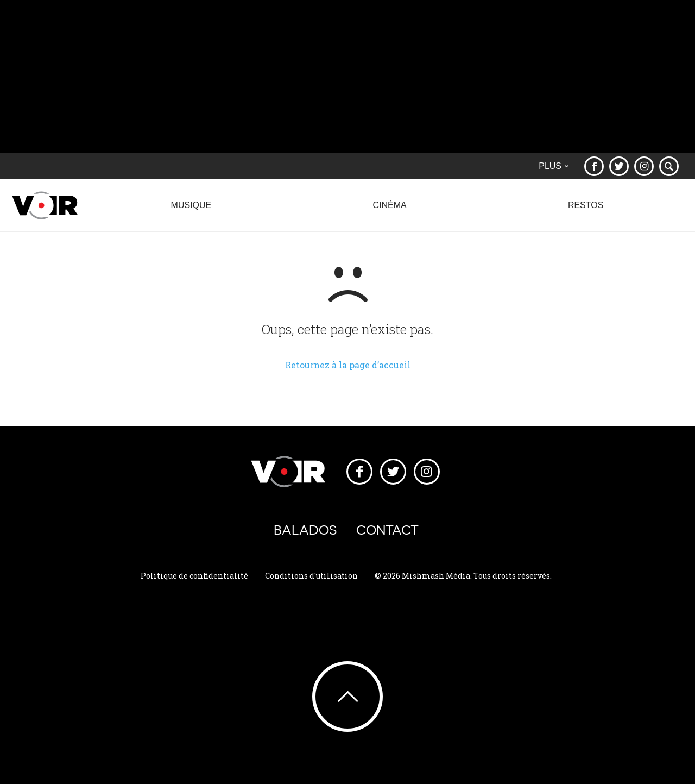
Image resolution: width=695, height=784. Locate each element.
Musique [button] (191, 211)
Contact (387, 530)
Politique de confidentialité (194, 576)
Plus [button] (554, 166)
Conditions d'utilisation (311, 576)
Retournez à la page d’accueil (348, 365)
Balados (305, 530)
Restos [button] (586, 211)
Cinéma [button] (390, 211)
